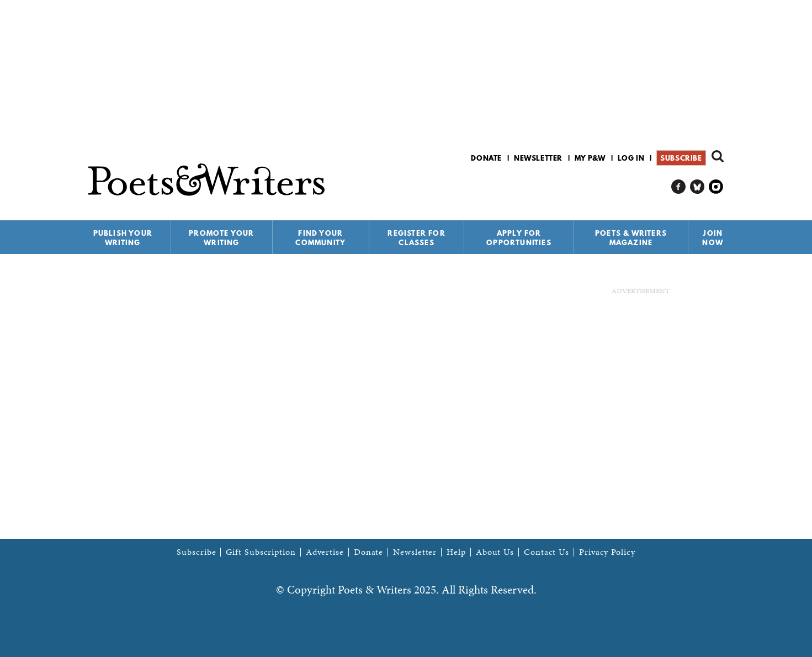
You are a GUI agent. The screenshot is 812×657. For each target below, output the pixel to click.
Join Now (713, 238)
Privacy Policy (607, 552)
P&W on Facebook (679, 187)
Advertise (325, 552)
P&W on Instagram (716, 187)
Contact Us (546, 552)
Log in (631, 158)
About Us (495, 552)
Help (456, 552)
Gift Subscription (261, 552)
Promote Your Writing (221, 238)
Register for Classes (416, 238)
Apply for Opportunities (519, 238)
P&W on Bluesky (697, 187)
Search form (718, 156)
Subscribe (681, 158)
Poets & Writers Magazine (631, 238)
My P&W (590, 158)
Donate (486, 158)
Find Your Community (320, 238)
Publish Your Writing (123, 238)
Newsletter (538, 158)
